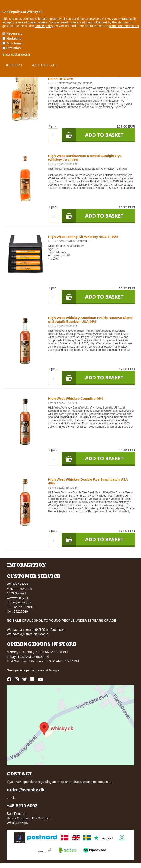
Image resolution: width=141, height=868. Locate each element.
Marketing (14, 38)
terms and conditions (124, 26)
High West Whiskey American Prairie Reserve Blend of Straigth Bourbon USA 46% (90, 320)
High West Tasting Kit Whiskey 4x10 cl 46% (83, 237)
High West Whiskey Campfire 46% (76, 398)
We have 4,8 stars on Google (28, 634)
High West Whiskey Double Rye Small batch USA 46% (88, 481)
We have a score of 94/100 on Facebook (36, 630)
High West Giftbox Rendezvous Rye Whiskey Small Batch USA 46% (89, 77)
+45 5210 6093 (22, 806)
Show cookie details (16, 54)
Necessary (14, 33)
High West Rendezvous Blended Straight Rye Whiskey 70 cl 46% (85, 158)
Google (54, 670)
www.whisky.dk (17, 598)
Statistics (13, 48)
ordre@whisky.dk (19, 602)
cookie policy (44, 26)
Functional (15, 43)
